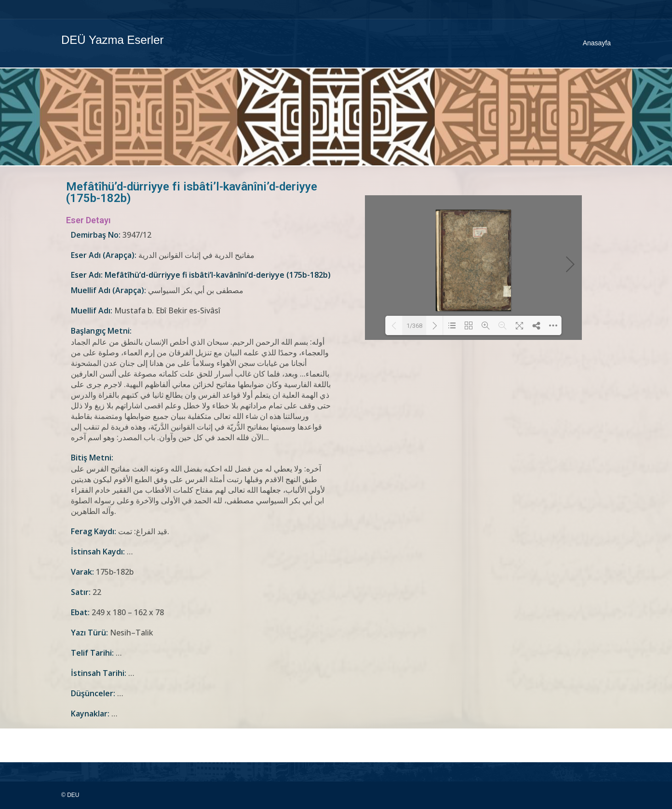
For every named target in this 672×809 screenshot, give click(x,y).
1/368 (414, 326)
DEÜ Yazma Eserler (113, 40)
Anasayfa (597, 43)
